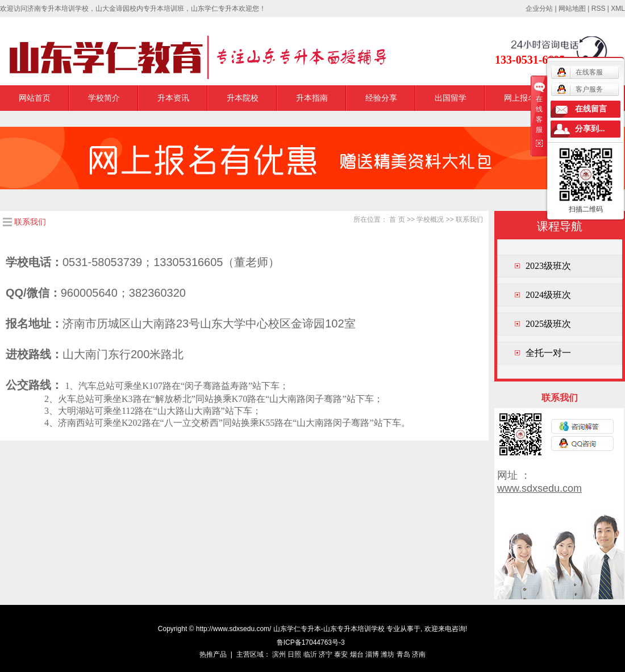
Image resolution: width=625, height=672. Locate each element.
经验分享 (381, 98)
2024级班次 (548, 295)
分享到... (590, 129)
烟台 (357, 654)
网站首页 (35, 98)
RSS (599, 9)
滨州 (279, 654)
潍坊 (388, 654)
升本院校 (243, 98)
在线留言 (591, 109)
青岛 (403, 654)
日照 (294, 654)
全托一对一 (548, 353)
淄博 (372, 654)
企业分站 (539, 9)
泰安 (341, 654)
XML (618, 9)
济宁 (326, 654)
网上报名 (520, 98)
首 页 (397, 219)
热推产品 (213, 654)
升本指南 (312, 98)
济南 (419, 654)
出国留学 (451, 98)
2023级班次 (548, 266)
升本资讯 (173, 98)
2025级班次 (548, 324)
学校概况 (430, 219)
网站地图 (572, 9)
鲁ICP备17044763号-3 (311, 642)
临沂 (310, 654)
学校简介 (104, 98)
